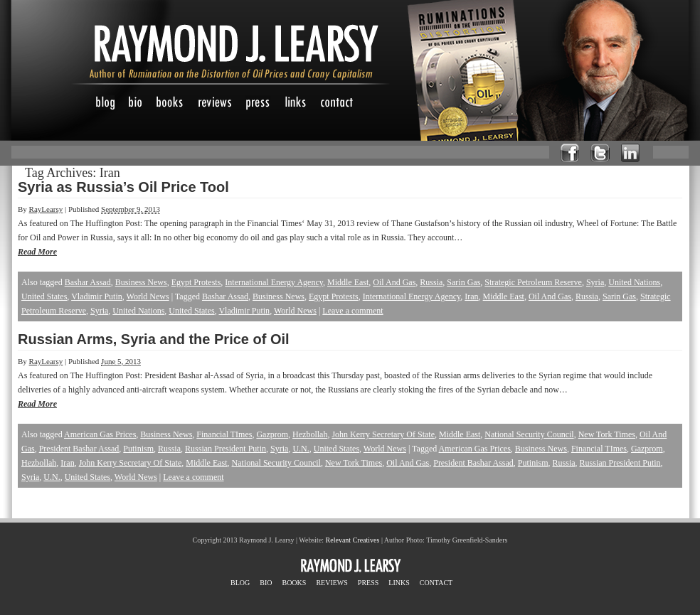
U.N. (301, 449)
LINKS (399, 583)
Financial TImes (224, 434)
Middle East (348, 282)
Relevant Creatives (353, 540)
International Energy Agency (274, 282)
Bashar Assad (88, 282)
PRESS (368, 583)
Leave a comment (352, 311)
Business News (141, 282)
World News (148, 296)
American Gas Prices (100, 434)
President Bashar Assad (79, 449)
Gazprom (272, 434)
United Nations (634, 282)
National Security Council (529, 434)
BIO (266, 583)
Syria (595, 282)
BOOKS (294, 583)
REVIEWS (332, 583)
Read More (37, 252)
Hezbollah (310, 434)
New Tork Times (607, 434)
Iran (471, 296)
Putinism (138, 449)
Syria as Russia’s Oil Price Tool (123, 187)
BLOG (240, 583)
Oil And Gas (394, 282)
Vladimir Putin (97, 296)
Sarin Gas (463, 282)
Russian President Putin (226, 449)
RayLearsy (46, 209)
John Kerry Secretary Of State (383, 434)
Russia (431, 282)
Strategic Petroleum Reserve (533, 282)
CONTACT (436, 583)
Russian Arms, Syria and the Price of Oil (154, 339)
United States (44, 296)
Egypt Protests (196, 282)
